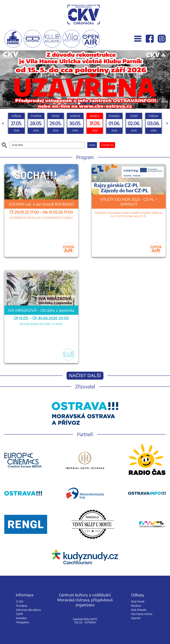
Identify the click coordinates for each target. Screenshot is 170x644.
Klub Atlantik (139, 610)
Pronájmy (22, 606)
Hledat (92, 145)
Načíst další (85, 376)
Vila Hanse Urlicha (142, 614)
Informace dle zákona (28, 610)
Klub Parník (138, 602)
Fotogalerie (22, 622)
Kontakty (21, 618)
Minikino (136, 606)
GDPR (19, 614)
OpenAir (136, 618)
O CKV (20, 602)
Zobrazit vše (107, 145)
